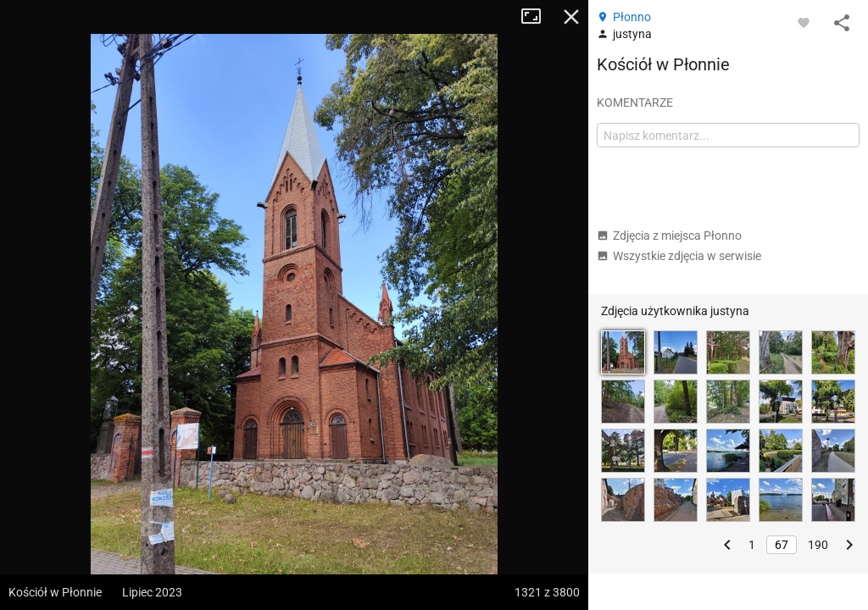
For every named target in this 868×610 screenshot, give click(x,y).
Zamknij (571, 17)
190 (818, 545)
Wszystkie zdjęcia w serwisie (679, 256)
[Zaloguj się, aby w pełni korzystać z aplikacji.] (804, 22)
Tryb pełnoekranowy (537, 17)
